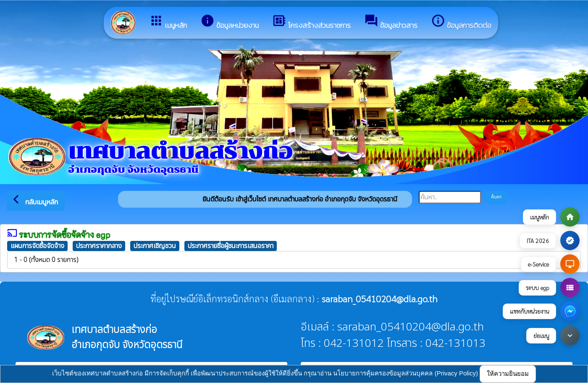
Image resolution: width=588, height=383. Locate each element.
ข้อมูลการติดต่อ (461, 22)
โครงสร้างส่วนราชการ (311, 22)
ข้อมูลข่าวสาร (391, 22)
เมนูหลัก (168, 22)
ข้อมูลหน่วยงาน (230, 22)
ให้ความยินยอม (508, 374)
